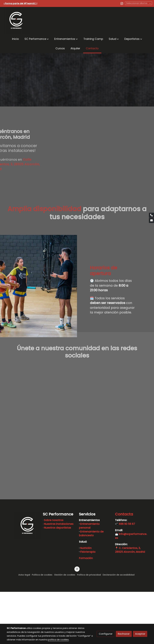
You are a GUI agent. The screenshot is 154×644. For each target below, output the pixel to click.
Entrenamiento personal (89, 578)
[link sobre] (23, 578)
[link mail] (151, 220)
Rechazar (124, 634)
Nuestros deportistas (57, 580)
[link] (17, 21)
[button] (37, 39)
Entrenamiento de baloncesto (91, 586)
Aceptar (140, 634)
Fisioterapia (88, 604)
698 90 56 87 (127, 576)
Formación (86, 611)
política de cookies (58, 640)
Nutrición (86, 600)
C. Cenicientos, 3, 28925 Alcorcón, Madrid (130, 602)
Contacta (124, 567)
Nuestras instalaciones (59, 576)
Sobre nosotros (54, 572)
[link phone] (151, 215)
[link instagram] (122, 3)
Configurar (106, 634)
